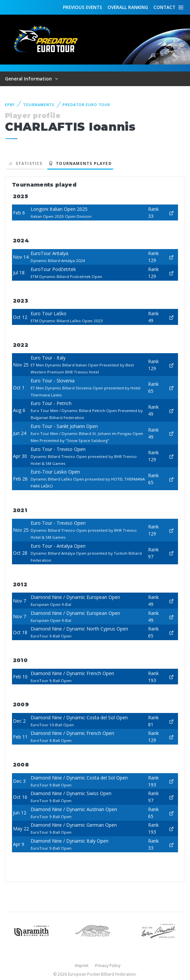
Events (83, 7)
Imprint (82, 966)
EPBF (10, 105)
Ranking (128, 7)
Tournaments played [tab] (80, 163)
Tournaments (39, 105)
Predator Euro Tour (86, 105)
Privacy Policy (108, 966)
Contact (164, 7)
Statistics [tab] (25, 163)
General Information (29, 79)
